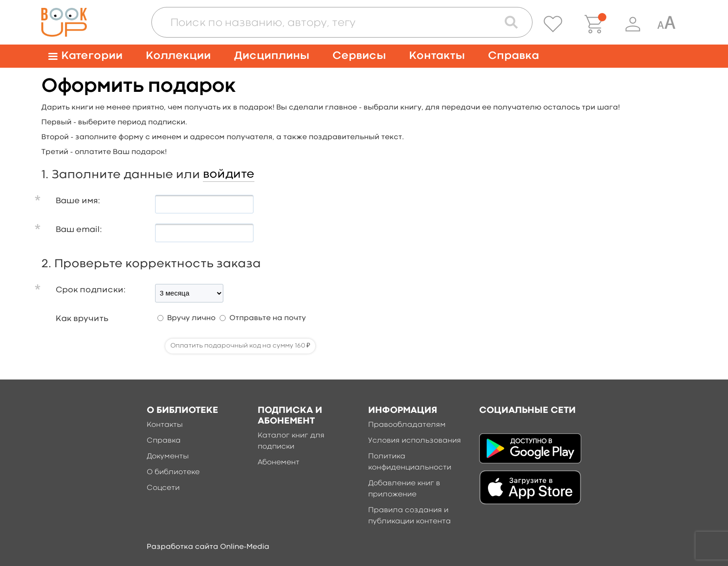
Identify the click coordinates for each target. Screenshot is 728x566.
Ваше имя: (78, 201)
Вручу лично (191, 318)
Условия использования (415, 441)
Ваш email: (79, 230)
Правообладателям (407, 425)
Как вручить (82, 319)
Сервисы (359, 56)
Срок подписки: (91, 290)
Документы (168, 457)
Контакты (437, 56)
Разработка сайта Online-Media (208, 547)
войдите (229, 174)
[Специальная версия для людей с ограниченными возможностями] (666, 24)
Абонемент (279, 463)
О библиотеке (173, 472)
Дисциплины (272, 56)
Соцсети (163, 488)
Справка (513, 56)
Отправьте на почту (268, 318)
